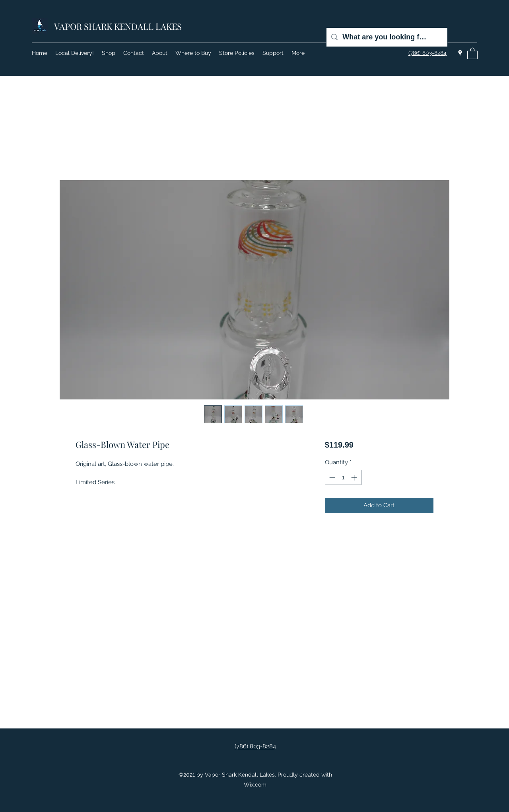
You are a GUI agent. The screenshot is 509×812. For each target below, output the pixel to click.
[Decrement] (331, 478)
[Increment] (355, 478)
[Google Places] (460, 53)
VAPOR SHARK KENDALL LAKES (118, 26)
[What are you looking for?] (387, 37)
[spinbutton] (343, 478)
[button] (472, 53)
